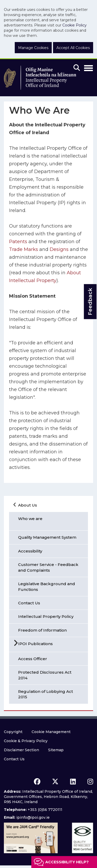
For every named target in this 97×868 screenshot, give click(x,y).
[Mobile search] (77, 68)
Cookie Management (51, 732)
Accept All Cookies (73, 48)
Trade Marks (24, 249)
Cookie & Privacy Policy (26, 741)
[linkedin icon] (73, 782)
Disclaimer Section (21, 750)
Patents (19, 242)
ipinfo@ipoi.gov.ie (33, 817)
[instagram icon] (90, 782)
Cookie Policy (74, 25)
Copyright (13, 732)
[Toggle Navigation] (88, 67)
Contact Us (14, 759)
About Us (28, 505)
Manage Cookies (33, 48)
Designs (59, 249)
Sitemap (56, 750)
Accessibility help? (67, 862)
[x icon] (55, 782)
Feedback (90, 302)
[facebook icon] (37, 782)
